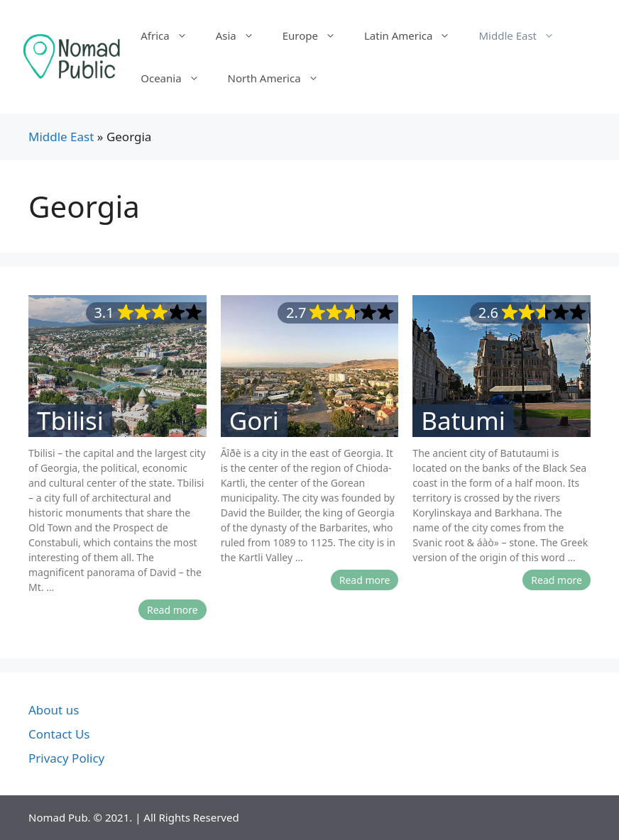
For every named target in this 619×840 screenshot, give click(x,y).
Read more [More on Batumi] (557, 580)
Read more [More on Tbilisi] (172, 610)
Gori (254, 421)
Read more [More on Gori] (365, 580)
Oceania (177, 78)
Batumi (463, 421)
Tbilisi (70, 421)
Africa (171, 35)
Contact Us (59, 734)
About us (54, 710)
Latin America (414, 35)
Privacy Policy (66, 758)
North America (280, 78)
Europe (316, 35)
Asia (242, 35)
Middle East (524, 35)
